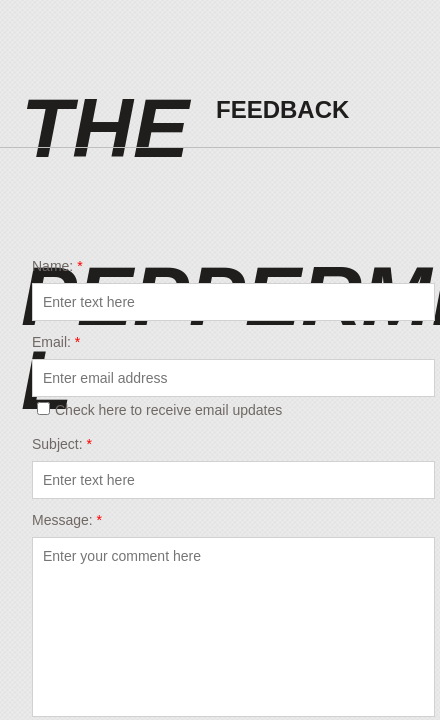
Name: (57, 266)
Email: (56, 342)
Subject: (62, 444)
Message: (67, 520)
